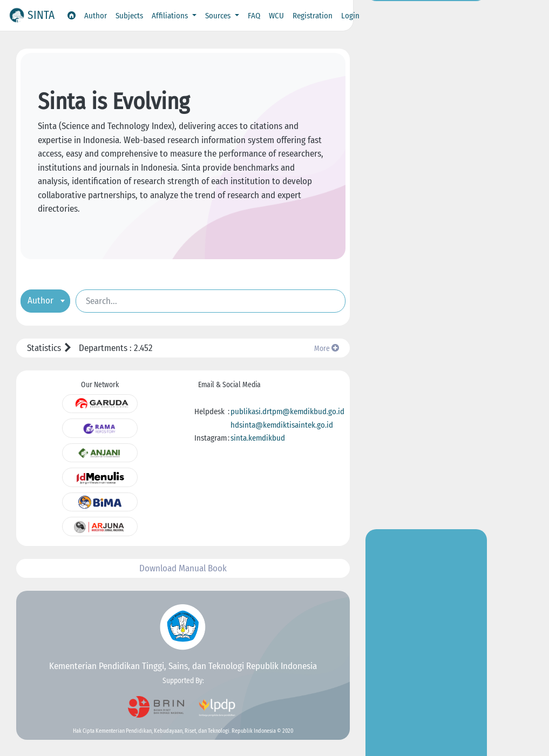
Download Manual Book (183, 568)
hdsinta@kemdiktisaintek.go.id (282, 425)
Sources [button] (219, 16)
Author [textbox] (40, 300)
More (327, 349)
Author (96, 16)
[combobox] (45, 301)
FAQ (254, 16)
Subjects (129, 16)
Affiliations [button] (171, 16)
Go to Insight (426, 227)
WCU (276, 16)
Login (350, 16)
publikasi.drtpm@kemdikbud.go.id (287, 411)
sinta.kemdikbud (258, 438)
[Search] (211, 301)
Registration (313, 16)
